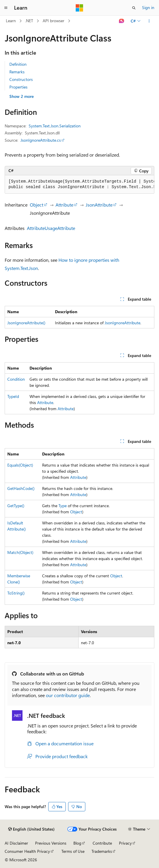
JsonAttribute (99, 205)
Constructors (21, 79)
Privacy (125, 843)
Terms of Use (73, 851)
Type (63, 506)
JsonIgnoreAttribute (122, 323)
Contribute (102, 843)
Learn (11, 21)
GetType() (16, 506)
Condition (16, 379)
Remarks (17, 72)
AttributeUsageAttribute (51, 228)
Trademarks (102, 851)
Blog (77, 843)
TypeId (13, 396)
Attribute (64, 205)
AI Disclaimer (16, 843)
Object (37, 205)
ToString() (16, 593)
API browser (53, 21)
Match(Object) (20, 552)
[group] (79, 184)
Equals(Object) (20, 465)
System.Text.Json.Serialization (55, 126)
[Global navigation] (6, 8)
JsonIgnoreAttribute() (26, 323)
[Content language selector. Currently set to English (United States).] (31, 829)
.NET (29, 21)
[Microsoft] (79, 8)
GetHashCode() (21, 488)
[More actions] (149, 21)
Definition (18, 64)
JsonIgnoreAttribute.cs (41, 140)
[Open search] (134, 8)
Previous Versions (51, 843)
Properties (18, 87)
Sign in (148, 7)
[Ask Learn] (122, 21)
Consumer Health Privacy (27, 851)
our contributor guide (68, 695)
